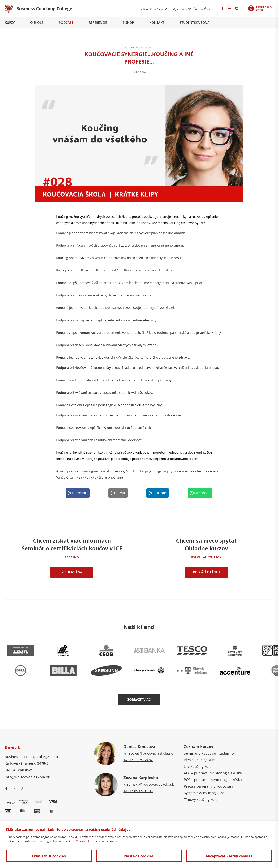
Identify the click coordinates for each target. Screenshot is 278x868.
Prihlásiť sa (72, 572)
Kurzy (10, 23)
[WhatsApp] (200, 493)
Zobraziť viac (139, 700)
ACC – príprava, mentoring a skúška (213, 773)
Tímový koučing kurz (201, 799)
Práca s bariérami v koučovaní (208, 786)
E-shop (128, 23)
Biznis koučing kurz (200, 760)
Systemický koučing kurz (204, 793)
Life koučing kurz (198, 766)
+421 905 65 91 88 (138, 791)
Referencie (98, 23)
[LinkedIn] (158, 493)
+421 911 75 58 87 (138, 760)
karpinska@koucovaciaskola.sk (149, 784)
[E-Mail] (118, 493)
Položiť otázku (206, 572)
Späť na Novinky (139, 47)
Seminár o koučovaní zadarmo (209, 753)
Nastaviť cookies (139, 856)
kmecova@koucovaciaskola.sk (148, 753)
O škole (37, 23)
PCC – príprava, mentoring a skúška (213, 780)
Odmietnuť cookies (49, 856)
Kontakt (157, 23)
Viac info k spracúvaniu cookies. (97, 841)
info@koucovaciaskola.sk (27, 777)
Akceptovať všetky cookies (229, 856)
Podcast (66, 23)
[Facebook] (78, 493)
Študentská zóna (195, 23)
